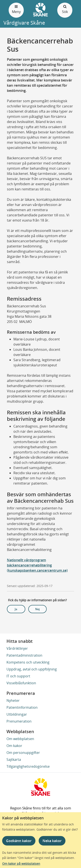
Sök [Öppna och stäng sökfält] (65, 9)
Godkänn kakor (19, 841)
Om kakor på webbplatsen (21, 864)
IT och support (18, 676)
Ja (16, 609)
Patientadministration (24, 655)
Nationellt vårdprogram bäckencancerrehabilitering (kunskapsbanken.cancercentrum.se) (37, 565)
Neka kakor (52, 841)
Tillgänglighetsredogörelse (28, 766)
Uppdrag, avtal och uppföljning (32, 669)
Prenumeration (19, 721)
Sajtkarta (14, 759)
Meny (16, 9)
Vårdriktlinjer (17, 648)
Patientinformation (22, 707)
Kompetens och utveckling (28, 662)
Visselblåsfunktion (21, 683)
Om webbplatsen (20, 739)
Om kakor (14, 746)
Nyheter (13, 700)
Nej (37, 609)
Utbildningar (17, 714)
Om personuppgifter (23, 753)
